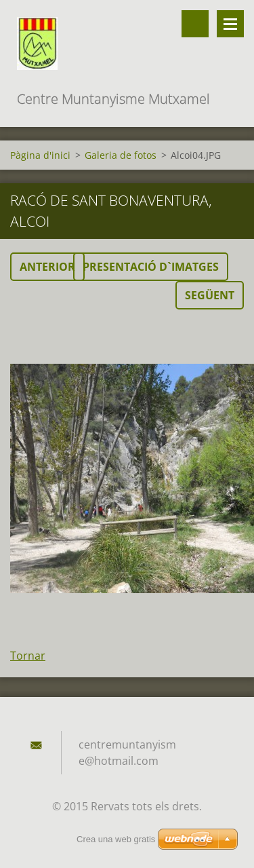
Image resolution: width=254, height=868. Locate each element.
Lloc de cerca (195, 24)
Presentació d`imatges (151, 267)
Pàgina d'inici (40, 155)
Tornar (28, 656)
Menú (230, 24)
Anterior (47, 267)
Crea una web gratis (116, 839)
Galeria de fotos (121, 155)
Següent (210, 295)
